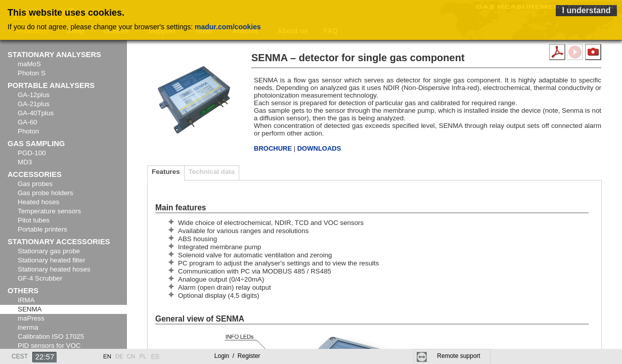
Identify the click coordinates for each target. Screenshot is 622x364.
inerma (28, 327)
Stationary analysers (54, 55)
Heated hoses (38, 202)
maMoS (29, 64)
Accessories (35, 174)
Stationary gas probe (49, 251)
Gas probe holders (46, 193)
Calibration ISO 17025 (51, 336)
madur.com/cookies (228, 27)
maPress (31, 318)
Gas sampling (36, 144)
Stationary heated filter (51, 260)
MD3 (25, 162)
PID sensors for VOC (49, 346)
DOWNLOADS (319, 148)
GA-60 (28, 122)
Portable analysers (51, 85)
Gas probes (35, 184)
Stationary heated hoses (54, 269)
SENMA (30, 309)
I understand (586, 10)
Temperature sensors (49, 211)
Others (23, 291)
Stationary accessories (59, 242)
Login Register (237, 356)
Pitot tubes (34, 220)
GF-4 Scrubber (40, 278)
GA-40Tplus (36, 113)
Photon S (32, 73)
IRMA (26, 300)
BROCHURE (274, 148)
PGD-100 (32, 153)
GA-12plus (34, 95)
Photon (28, 131)
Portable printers (42, 229)
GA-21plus (34, 104)
